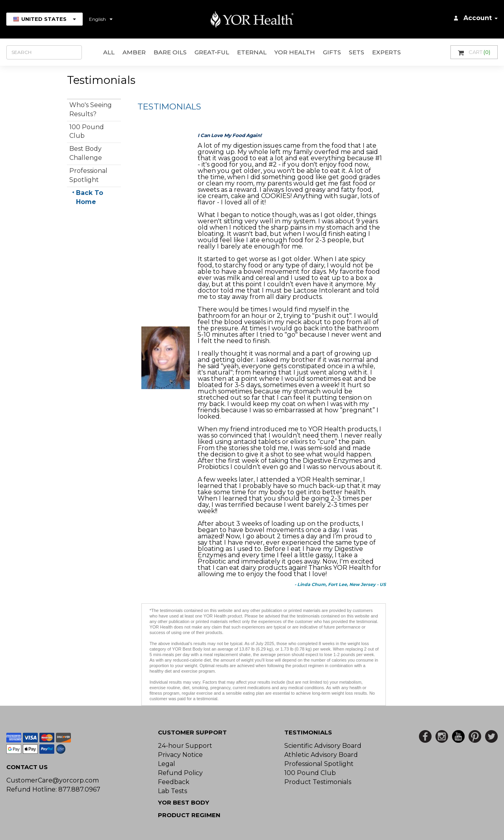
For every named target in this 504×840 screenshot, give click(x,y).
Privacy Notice (180, 755)
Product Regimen (189, 815)
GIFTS (332, 52)
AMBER (134, 52)
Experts (386, 52)
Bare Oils (170, 52)
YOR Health (295, 52)
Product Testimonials (318, 782)
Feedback (174, 782)
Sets (357, 52)
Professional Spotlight (319, 764)
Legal (167, 764)
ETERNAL (252, 52)
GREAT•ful (212, 52)
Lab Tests (172, 791)
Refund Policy (180, 773)
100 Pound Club (310, 773)
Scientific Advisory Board (323, 746)
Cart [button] (474, 52)
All (109, 52)
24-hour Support (185, 746)
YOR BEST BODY (183, 802)
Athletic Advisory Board (321, 755)
